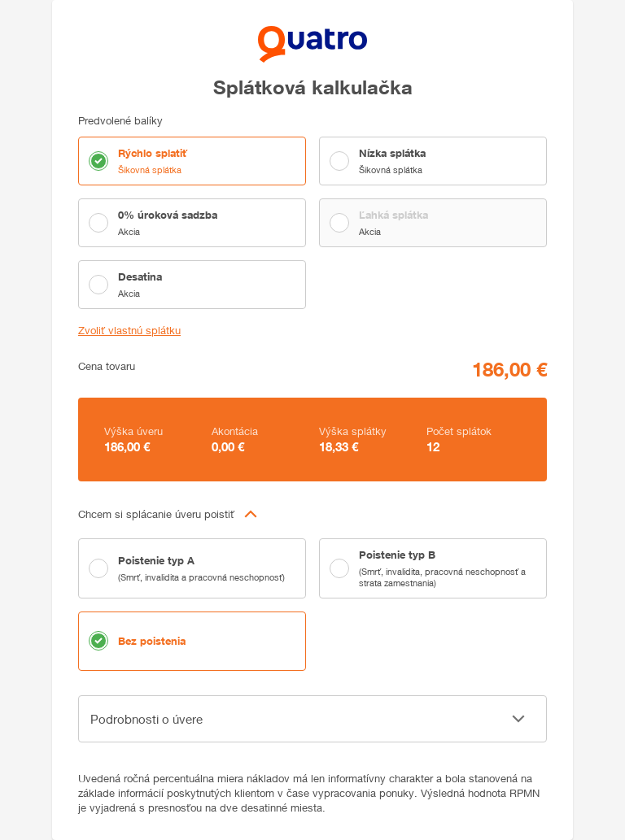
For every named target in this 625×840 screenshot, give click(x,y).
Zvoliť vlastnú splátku (129, 331)
